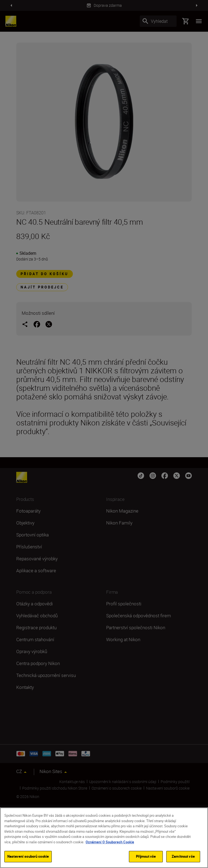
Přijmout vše (146, 856)
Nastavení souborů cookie (28, 856)
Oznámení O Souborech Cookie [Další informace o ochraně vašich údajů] (110, 842)
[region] (104, 838)
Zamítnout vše (183, 856)
